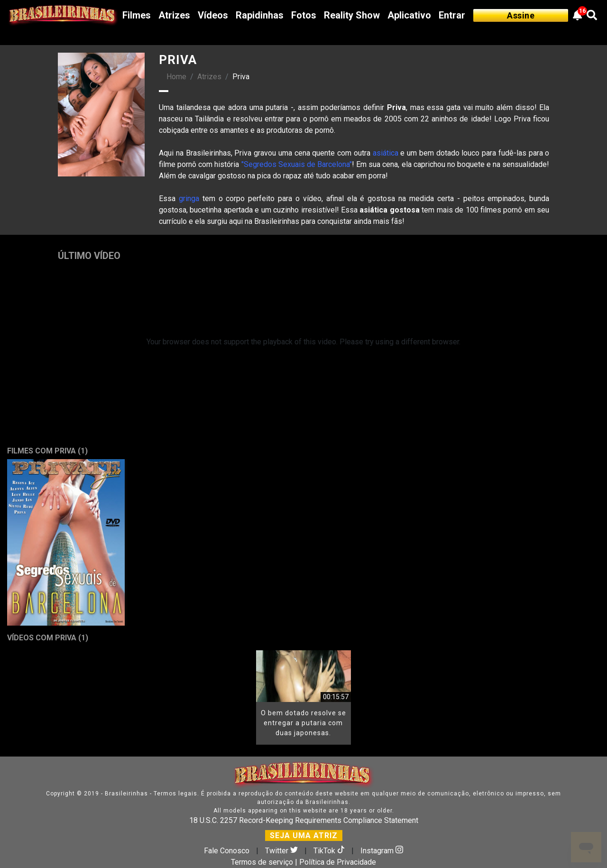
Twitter (282, 851)
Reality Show (352, 15)
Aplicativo (409, 15)
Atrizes (174, 15)
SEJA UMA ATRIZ (304, 836)
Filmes (137, 15)
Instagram (382, 851)
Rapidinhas (260, 15)
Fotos (304, 15)
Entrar (452, 15)
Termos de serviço (262, 862)
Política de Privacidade (338, 862)
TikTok (330, 851)
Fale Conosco (227, 851)
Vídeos (213, 15)
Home (176, 77)
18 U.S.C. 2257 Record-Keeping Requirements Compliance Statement (304, 820)
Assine (521, 15)
